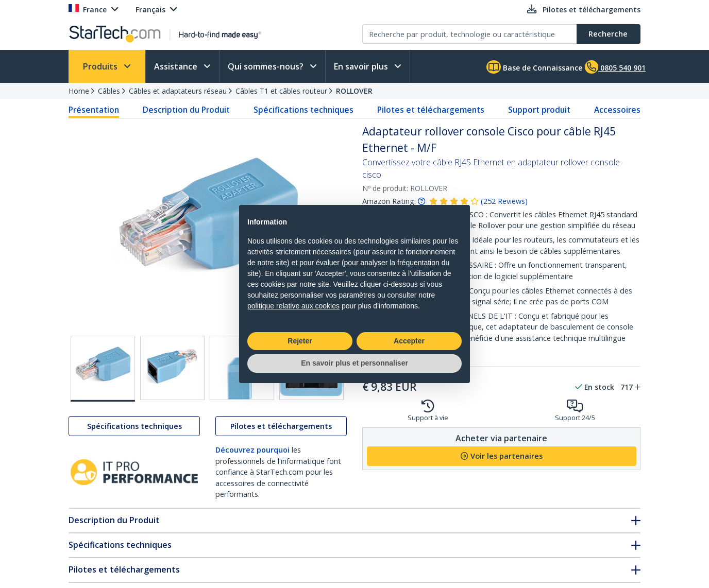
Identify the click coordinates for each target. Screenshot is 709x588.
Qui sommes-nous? (267, 66)
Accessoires (617, 110)
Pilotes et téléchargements (431, 110)
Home (79, 91)
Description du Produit (186, 110)
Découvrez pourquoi (252, 450)
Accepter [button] (409, 341)
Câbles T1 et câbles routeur (281, 91)
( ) (504, 201)
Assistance (177, 66)
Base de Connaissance (534, 67)
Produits (101, 66)
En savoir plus (362, 66)
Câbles (109, 91)
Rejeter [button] (300, 341)
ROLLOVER (354, 91)
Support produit (539, 110)
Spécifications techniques (303, 110)
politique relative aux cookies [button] (293, 306)
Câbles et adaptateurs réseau (178, 91)
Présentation (94, 110)
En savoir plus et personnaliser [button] (354, 363)
